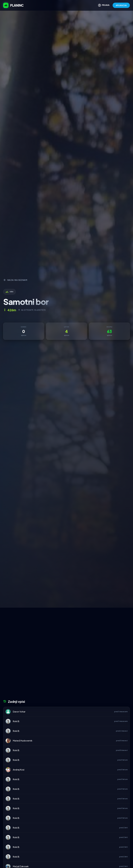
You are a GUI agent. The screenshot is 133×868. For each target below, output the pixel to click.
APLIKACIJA (121, 5)
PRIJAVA (104, 5)
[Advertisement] (66, 628)
